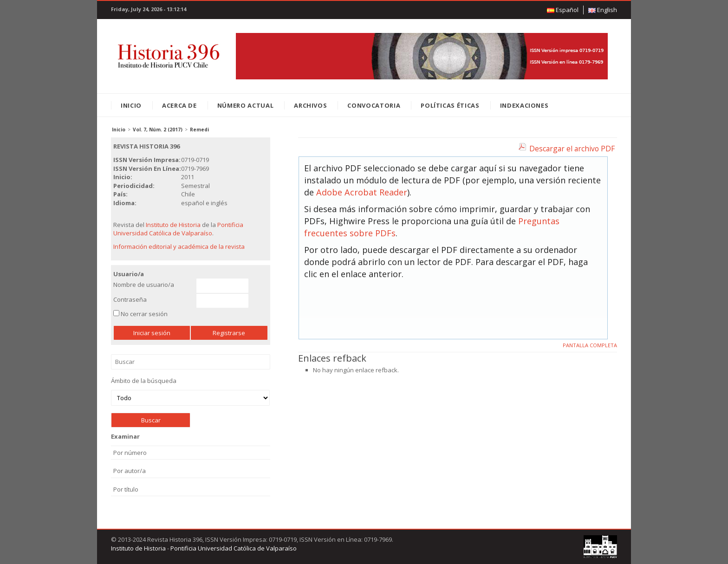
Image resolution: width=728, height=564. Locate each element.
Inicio (131, 105)
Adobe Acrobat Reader (362, 192)
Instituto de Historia (173, 225)
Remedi (199, 130)
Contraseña (130, 299)
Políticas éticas (450, 105)
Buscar (191, 362)
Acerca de (179, 105)
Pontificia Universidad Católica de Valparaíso (178, 229)
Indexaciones (524, 105)
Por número (130, 453)
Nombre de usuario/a (144, 285)
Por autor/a (130, 471)
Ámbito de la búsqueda (190, 391)
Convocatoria (374, 105)
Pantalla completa (590, 345)
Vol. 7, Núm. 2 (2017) (158, 130)
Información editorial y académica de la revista (179, 246)
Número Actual (245, 105)
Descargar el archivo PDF (572, 149)
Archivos (310, 105)
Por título (126, 489)
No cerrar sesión (144, 314)
